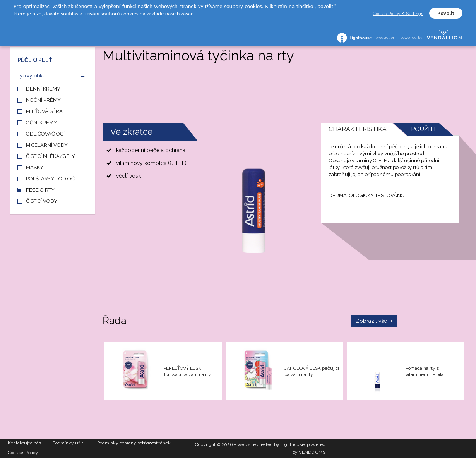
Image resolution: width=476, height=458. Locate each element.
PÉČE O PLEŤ (35, 60)
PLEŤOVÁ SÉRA (44, 111)
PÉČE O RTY (40, 190)
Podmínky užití (68, 443)
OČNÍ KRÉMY (41, 123)
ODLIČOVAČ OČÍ (45, 134)
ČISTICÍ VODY (42, 201)
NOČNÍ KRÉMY (43, 100)
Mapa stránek (156, 443)
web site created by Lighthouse (271, 444)
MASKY (35, 167)
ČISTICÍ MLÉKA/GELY (51, 156)
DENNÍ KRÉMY (43, 89)
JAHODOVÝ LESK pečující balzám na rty (312, 371)
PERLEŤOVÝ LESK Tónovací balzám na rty (187, 371)
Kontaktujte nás (24, 443)
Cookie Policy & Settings (398, 14)
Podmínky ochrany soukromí (120, 443)
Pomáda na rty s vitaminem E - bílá (425, 371)
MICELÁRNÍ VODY (47, 145)
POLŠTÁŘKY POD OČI (51, 179)
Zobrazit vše (371, 321)
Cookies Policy (23, 453)
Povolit (446, 14)
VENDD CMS (312, 452)
